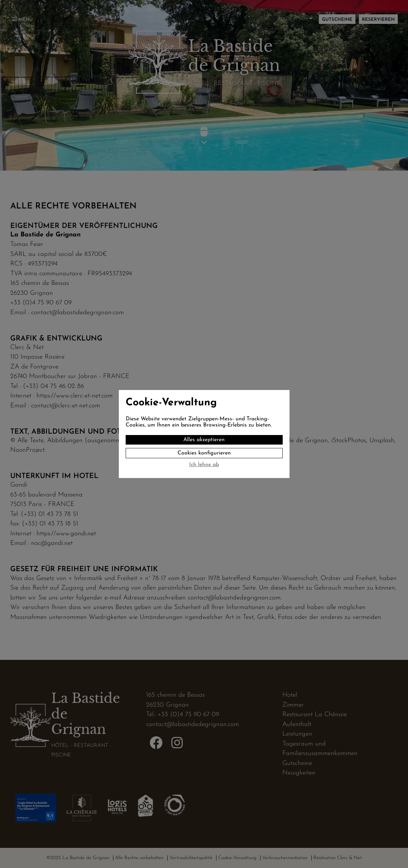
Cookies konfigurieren (204, 453)
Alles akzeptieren (204, 440)
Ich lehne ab (204, 465)
